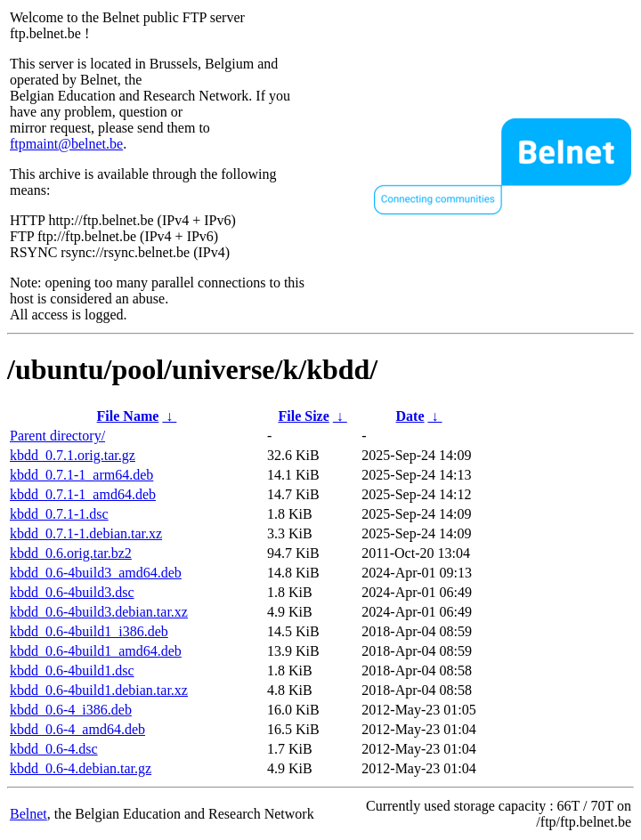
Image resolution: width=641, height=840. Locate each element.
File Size (303, 416)
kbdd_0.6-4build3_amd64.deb (96, 573)
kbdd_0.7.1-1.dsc (59, 514)
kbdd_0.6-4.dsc (54, 749)
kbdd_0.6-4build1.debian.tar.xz (99, 690)
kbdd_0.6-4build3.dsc (72, 592)
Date (410, 416)
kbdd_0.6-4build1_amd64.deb (96, 651)
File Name (128, 416)
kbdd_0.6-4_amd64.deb (77, 729)
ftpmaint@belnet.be (66, 144)
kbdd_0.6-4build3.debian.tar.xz (99, 612)
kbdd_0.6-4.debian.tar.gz (81, 768)
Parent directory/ (57, 436)
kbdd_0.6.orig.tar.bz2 (71, 553)
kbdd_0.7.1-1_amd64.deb (83, 494)
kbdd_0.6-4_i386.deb (71, 710)
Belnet (28, 814)
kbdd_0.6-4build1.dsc (72, 670)
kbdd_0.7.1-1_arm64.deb (81, 475)
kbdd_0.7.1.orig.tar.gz (73, 455)
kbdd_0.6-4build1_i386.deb (89, 631)
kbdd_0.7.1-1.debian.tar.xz (86, 533)
